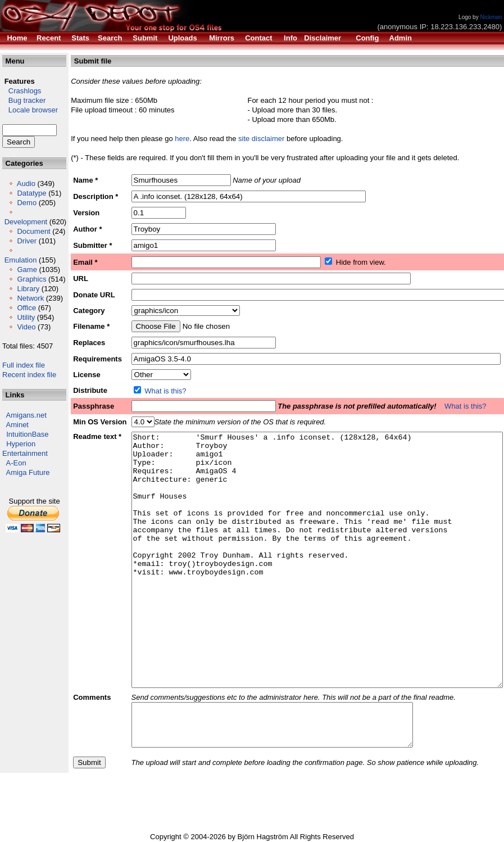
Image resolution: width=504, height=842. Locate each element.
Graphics (31, 279)
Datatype (31, 193)
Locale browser (30, 110)
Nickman (491, 17)
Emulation (21, 260)
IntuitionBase (27, 434)
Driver (27, 241)
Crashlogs (22, 91)
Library (28, 289)
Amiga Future (28, 472)
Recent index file (29, 375)
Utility (26, 317)
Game (27, 270)
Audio (26, 184)
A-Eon (16, 463)
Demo (27, 203)
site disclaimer (261, 139)
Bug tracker (24, 100)
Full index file (24, 365)
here (182, 139)
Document (33, 231)
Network (30, 298)
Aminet (17, 425)
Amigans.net (26, 415)
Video (26, 327)
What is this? (165, 391)
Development (26, 222)
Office (26, 308)
